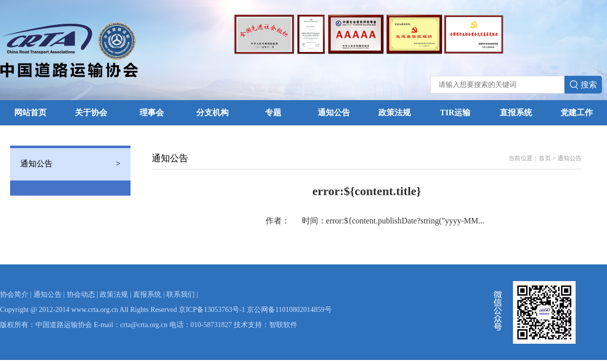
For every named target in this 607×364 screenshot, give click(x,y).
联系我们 (181, 294)
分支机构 (212, 112)
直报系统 (516, 112)
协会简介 (14, 294)
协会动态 (81, 294)
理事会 (152, 112)
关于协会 (91, 112)
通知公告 (334, 112)
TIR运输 (455, 112)
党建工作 (577, 112)
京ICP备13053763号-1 (212, 310)
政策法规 (395, 112)
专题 (273, 112)
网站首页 (30, 112)
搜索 (583, 85)
